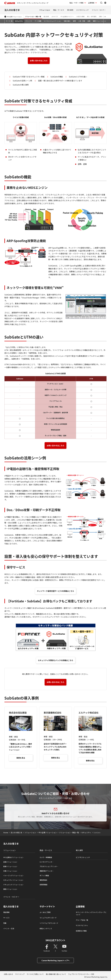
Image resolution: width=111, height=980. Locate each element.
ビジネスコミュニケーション (53, 21)
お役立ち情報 (80, 16)
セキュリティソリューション (13, 880)
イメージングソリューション (13, 875)
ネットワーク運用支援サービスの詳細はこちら (55, 591)
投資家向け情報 (81, 931)
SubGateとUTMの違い (78, 77)
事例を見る (21, 758)
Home (6, 832)
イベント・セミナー (99, 10)
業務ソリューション (10, 889)
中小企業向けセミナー (67, 16)
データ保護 (38, 21)
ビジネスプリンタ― (47, 862)
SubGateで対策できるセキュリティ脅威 (29, 77)
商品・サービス (59, 10)
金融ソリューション (10, 862)
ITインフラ (29, 21)
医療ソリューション (10, 866)
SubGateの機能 (57, 77)
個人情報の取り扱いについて (56, 974)
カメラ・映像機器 (46, 857)
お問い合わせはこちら (39, 61)
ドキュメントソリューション (13, 885)
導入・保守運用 (92, 16)
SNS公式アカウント (55, 940)
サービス (6, 918)
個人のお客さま (11, 906)
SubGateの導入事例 (21, 85)
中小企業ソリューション (14, 17)
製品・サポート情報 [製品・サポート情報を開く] (76, 3)
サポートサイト (47, 906)
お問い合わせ (8, 974)
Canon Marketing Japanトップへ (55, 960)
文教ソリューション (10, 871)
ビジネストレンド (83, 10)
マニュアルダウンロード (48, 918)
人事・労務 (82, 21)
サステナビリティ (82, 925)
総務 (89, 21)
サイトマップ (20, 974)
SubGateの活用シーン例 (22, 81)
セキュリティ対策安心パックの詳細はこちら (56, 660)
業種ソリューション (99, 21)
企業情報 (80, 906)
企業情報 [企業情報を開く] (91, 3)
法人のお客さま (12, 10)
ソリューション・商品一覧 (33, 16)
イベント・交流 (9, 929)
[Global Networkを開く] (105, 3)
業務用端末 (43, 880)
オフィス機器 (44, 875)
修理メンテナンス (46, 929)
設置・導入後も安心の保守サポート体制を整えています (60, 81)
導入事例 (70, 10)
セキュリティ (19, 21)
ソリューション (45, 10)
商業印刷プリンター (47, 871)
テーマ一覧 (9, 21)
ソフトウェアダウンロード (49, 923)
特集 (5, 923)
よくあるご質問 (45, 912)
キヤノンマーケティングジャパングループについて (91, 913)
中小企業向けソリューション (13, 857)
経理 (74, 21)
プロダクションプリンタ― (49, 866)
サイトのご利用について (35, 974)
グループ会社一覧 (82, 920)
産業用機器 (43, 885)
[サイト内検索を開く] (101, 3)
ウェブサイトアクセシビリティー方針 (81, 974)
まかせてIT (55, 16)
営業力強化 (67, 21)
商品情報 (6, 912)
